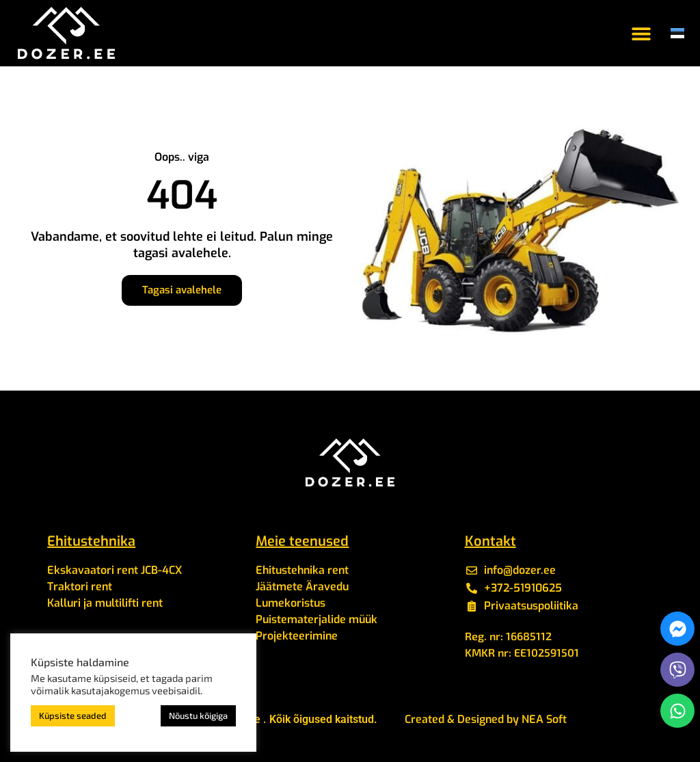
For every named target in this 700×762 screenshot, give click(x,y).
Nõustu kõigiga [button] (198, 715)
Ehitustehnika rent (302, 570)
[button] (642, 33)
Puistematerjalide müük (317, 619)
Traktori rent (80, 587)
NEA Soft (544, 719)
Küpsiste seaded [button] (73, 715)
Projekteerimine (297, 636)
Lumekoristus (291, 603)
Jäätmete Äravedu (302, 587)
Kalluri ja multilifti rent (105, 603)
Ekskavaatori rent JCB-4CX (115, 570)
